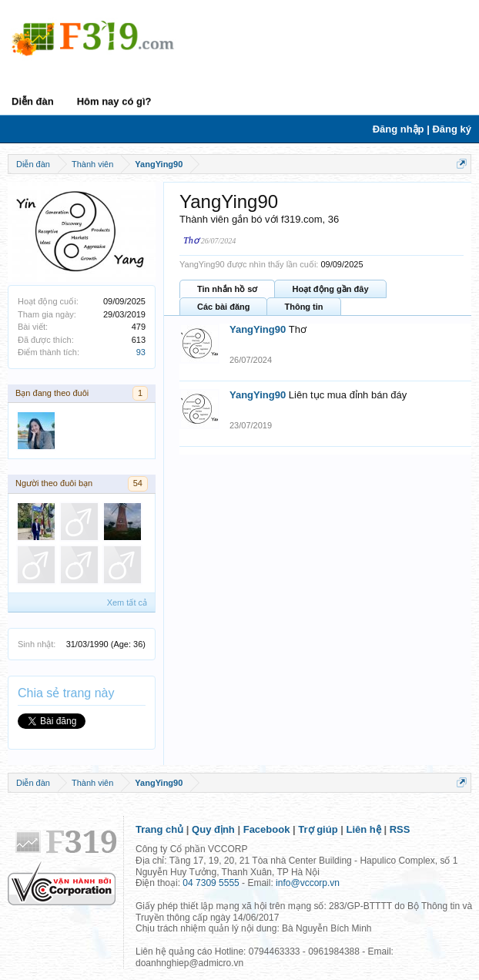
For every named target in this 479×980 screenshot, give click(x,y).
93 (141, 352)
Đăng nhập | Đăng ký (422, 129)
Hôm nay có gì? (114, 101)
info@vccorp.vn (308, 883)
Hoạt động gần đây (330, 289)
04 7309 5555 (211, 883)
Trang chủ (159, 829)
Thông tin (303, 307)
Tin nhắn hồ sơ (227, 289)
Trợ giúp (318, 829)
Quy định (213, 829)
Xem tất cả (127, 602)
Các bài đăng (223, 307)
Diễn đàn (33, 101)
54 (138, 483)
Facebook (267, 829)
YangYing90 (258, 329)
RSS (400, 829)
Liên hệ (364, 829)
